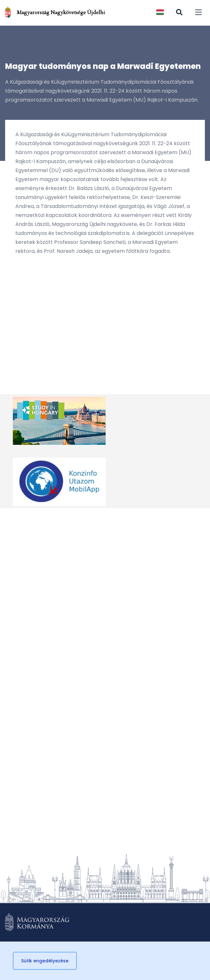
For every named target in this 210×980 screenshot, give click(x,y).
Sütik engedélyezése (45, 961)
